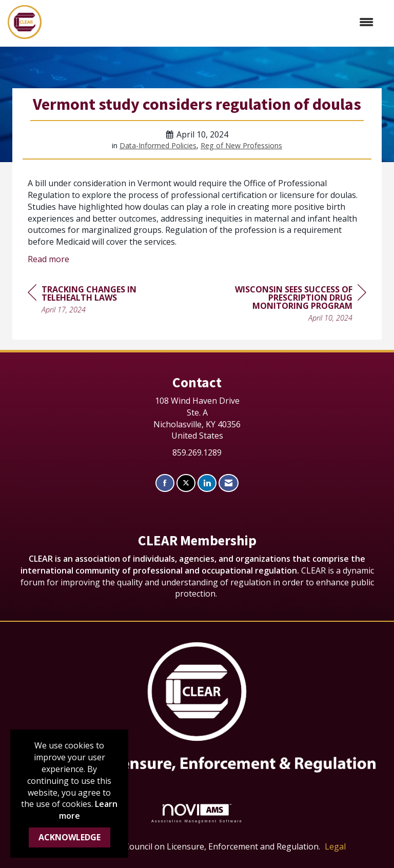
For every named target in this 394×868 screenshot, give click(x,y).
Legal (335, 846)
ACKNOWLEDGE (70, 837)
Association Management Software (197, 813)
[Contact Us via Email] (229, 483)
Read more (48, 259)
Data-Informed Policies (158, 145)
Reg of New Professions (241, 145)
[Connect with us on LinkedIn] (207, 483)
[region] (289, 305)
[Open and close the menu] (213, 22)
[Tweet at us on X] (186, 483)
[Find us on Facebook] (165, 483)
